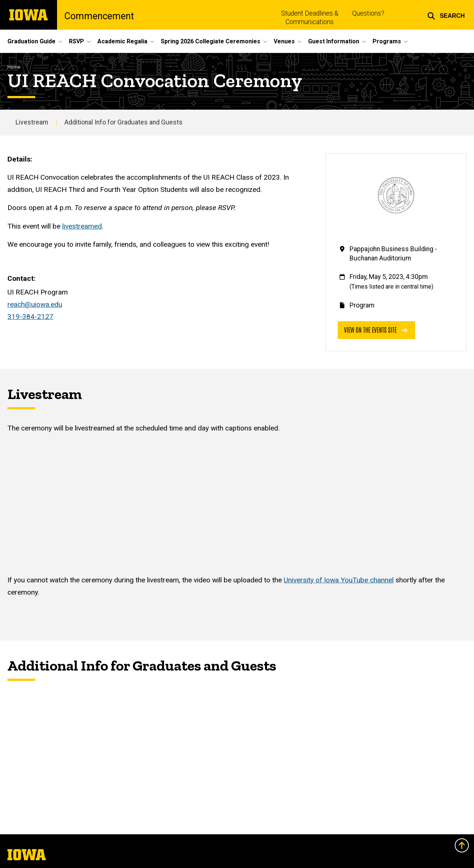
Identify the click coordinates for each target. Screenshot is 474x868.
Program (362, 305)
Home (14, 67)
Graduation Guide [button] (31, 41)
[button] (446, 15)
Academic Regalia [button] (122, 41)
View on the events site (376, 330)
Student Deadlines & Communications (310, 18)
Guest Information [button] (334, 41)
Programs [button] (387, 41)
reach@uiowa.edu (35, 304)
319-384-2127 (30, 317)
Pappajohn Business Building (391, 249)
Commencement (99, 16)
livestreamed (82, 226)
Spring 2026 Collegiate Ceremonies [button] (211, 41)
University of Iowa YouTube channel (339, 580)
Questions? (368, 13)
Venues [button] (284, 41)
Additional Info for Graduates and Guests (123, 122)
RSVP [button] (76, 41)
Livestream (32, 122)
